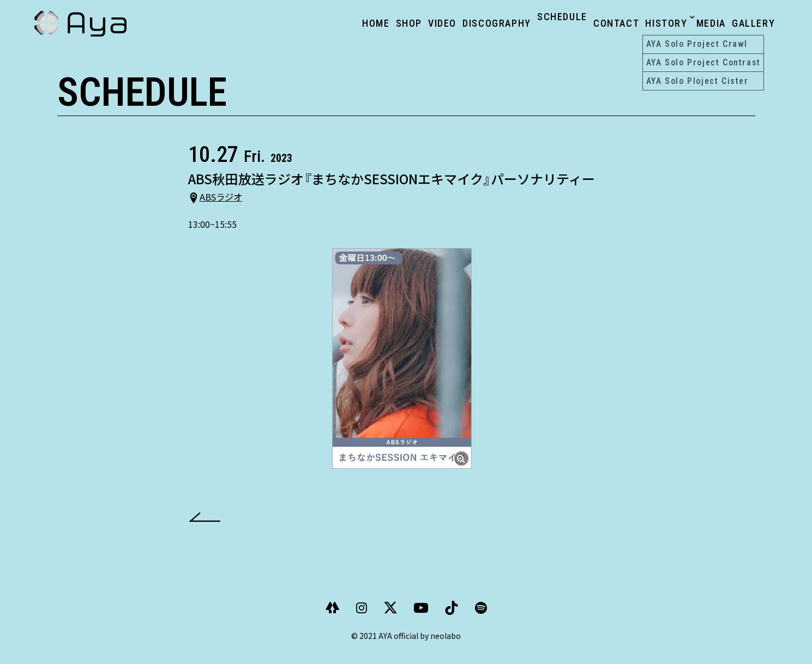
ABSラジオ (228, 205)
